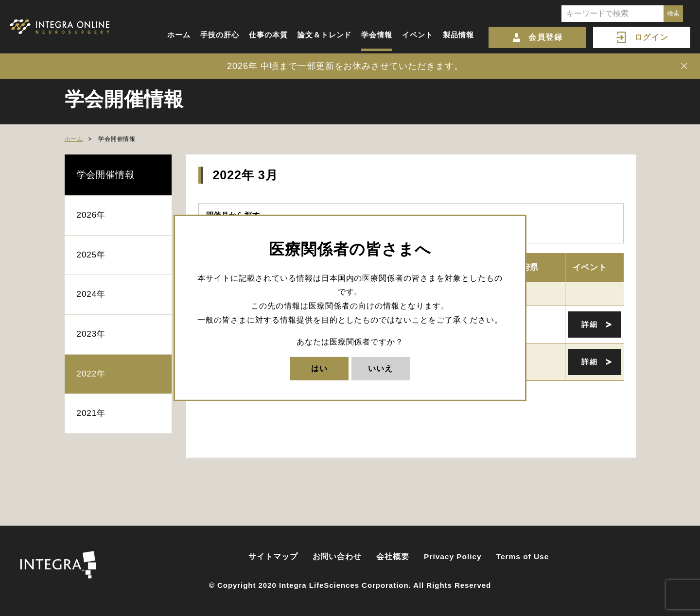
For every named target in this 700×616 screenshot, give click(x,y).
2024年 (91, 294)
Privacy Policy (453, 556)
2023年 (91, 334)
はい (319, 368)
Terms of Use (523, 556)
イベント (418, 35)
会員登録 (545, 37)
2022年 (91, 374)
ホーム (179, 35)
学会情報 (377, 35)
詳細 (589, 324)
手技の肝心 (220, 35)
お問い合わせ (337, 556)
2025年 (91, 255)
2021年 (91, 413)
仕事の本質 (268, 35)
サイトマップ (273, 556)
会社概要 (393, 556)
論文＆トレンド (325, 35)
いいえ (380, 368)
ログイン (651, 37)
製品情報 (458, 35)
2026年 (91, 215)
